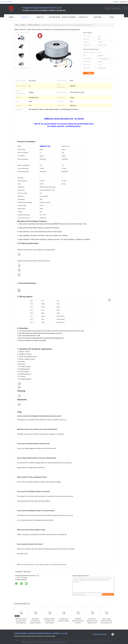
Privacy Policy (32, 642)
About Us (40, 17)
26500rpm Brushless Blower (59, 565)
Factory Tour (54, 17)
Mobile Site (25, 642)
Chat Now (116, 2)
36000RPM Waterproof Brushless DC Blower (78, 621)
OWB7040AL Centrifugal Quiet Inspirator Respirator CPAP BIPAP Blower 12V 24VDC (35, 623)
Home (11, 17)
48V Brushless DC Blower (28, 565)
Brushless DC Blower (34, 25)
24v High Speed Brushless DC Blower (64, 620)
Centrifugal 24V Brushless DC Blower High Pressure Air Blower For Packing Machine (92, 623)
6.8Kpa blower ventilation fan (43, 565)
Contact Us (83, 17)
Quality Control (69, 17)
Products (26, 17)
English (125, 2)
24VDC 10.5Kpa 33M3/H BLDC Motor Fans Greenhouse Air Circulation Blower (106, 622)
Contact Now (108, 594)
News (112, 17)
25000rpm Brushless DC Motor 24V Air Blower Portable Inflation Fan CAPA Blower (49, 623)
